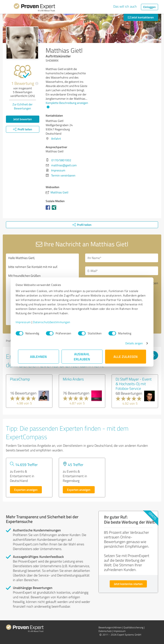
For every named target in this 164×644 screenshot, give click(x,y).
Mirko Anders (73, 379)
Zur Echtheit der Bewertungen (23, 106)
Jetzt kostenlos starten (128, 584)
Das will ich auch (125, 6)
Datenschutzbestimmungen (54, 322)
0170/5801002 (61, 160)
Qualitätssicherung (133, 627)
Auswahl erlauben (82, 356)
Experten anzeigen (26, 490)
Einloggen (150, 7)
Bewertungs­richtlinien (110, 627)
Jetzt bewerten (23, 119)
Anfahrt (56, 139)
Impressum (26, 322)
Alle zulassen (126, 356)
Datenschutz (105, 631)
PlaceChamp (20, 379)
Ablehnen (39, 356)
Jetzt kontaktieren (141, 17)
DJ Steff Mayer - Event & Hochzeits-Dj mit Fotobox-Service (134, 384)
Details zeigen (132, 343)
